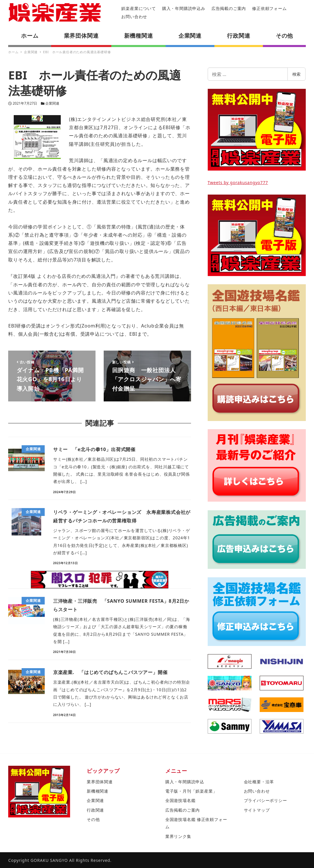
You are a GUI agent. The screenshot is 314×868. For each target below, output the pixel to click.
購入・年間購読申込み (184, 8)
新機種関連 (98, 791)
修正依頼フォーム (269, 8)
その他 (93, 819)
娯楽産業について (138, 8)
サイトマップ (257, 810)
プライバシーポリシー (266, 800)
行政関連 (95, 810)
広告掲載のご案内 (229, 8)
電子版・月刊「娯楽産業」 (191, 791)
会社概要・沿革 (259, 782)
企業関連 (52, 103)
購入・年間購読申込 (185, 782)
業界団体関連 (100, 782)
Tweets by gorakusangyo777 (238, 182)
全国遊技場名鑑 (181, 800)
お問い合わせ (134, 17)
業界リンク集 (178, 836)
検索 (296, 74)
